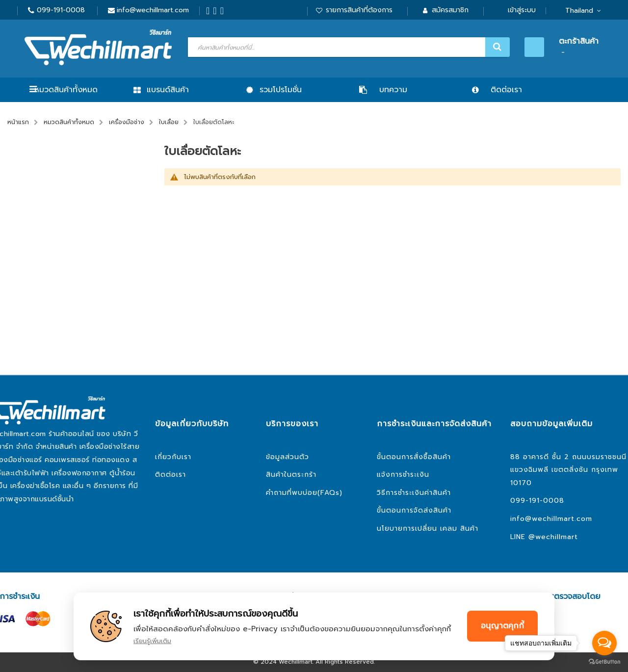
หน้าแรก (18, 122)
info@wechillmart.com (153, 10)
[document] (314, 626)
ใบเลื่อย (169, 122)
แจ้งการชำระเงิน (403, 475)
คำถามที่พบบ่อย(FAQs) (304, 493)
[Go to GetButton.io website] (604, 662)
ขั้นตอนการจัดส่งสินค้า (414, 510)
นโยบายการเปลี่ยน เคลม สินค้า (428, 529)
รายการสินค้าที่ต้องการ (359, 10)
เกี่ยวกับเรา (173, 457)
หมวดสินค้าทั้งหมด (66, 90)
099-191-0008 (61, 10)
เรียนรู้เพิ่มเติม (152, 641)
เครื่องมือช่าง (127, 122)
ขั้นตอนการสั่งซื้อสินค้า (414, 457)
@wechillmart (553, 537)
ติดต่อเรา (170, 475)
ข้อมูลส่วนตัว (288, 457)
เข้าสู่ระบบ (522, 10)
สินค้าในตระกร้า (291, 475)
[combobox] (348, 47)
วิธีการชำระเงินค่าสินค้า (414, 493)
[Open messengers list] (604, 643)
